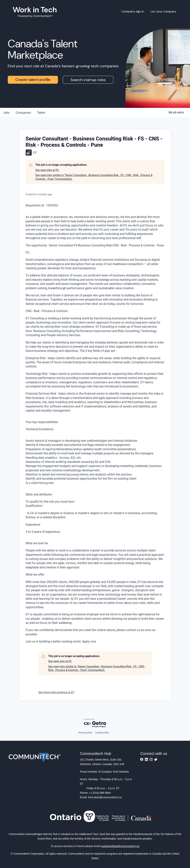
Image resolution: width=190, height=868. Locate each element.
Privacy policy (85, 733)
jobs (6, 113)
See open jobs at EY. (47, 170)
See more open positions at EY (56, 692)
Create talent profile (33, 80)
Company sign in (133, 11)
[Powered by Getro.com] (95, 723)
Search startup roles (88, 80)
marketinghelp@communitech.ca (120, 846)
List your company (163, 11)
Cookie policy (102, 733)
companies (23, 113)
